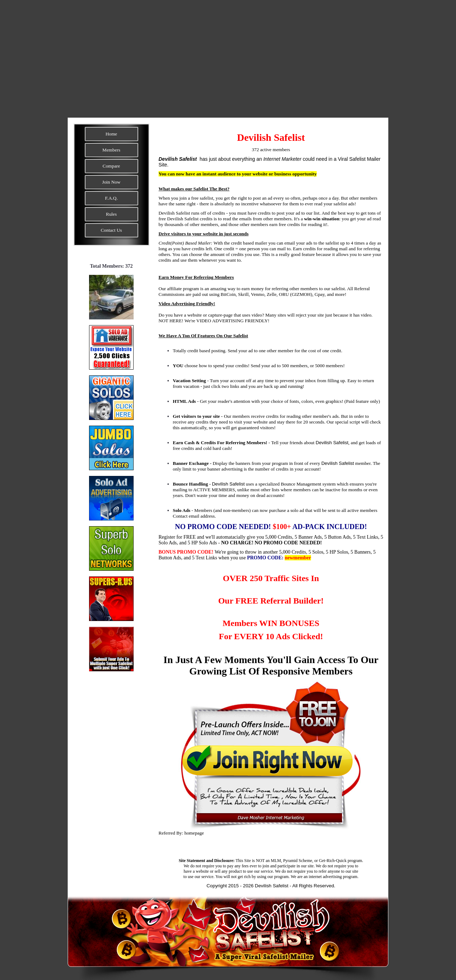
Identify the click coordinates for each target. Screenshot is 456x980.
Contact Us (112, 230)
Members (111, 150)
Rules (111, 214)
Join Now (111, 182)
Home (111, 134)
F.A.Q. (112, 198)
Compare (111, 166)
